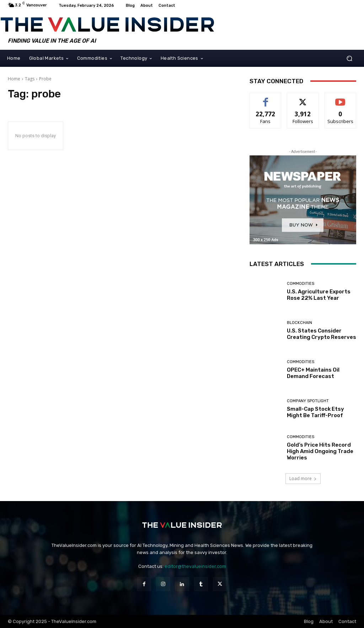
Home (14, 79)
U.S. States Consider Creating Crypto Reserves (322, 334)
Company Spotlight (308, 401)
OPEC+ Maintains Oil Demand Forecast (313, 373)
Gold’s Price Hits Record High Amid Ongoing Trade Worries (320, 451)
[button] (349, 58)
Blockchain (299, 323)
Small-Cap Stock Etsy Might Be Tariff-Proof (315, 412)
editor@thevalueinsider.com (195, 566)
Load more (303, 478)
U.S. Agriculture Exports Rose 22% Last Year (319, 295)
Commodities (301, 284)
